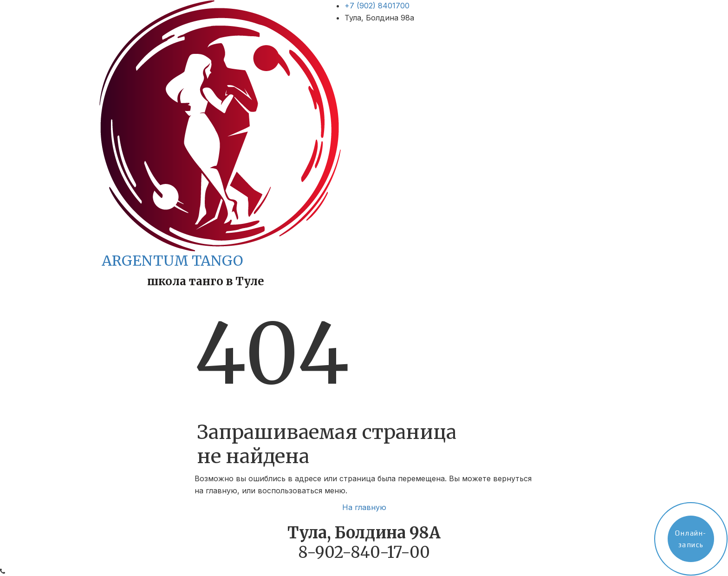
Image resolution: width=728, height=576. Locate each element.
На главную (364, 507)
